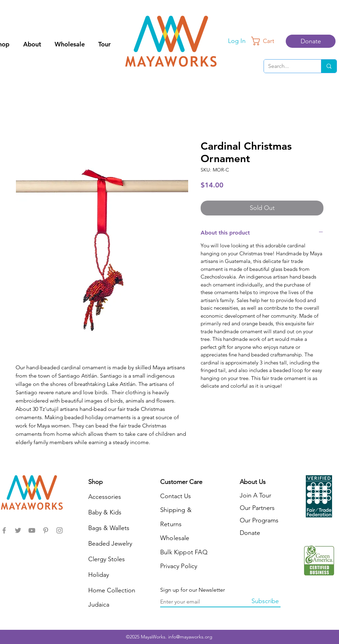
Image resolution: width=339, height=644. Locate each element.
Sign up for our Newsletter (193, 590)
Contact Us (176, 496)
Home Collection (112, 590)
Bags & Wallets (109, 528)
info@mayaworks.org (190, 637)
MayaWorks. (154, 637)
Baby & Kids (105, 512)
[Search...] (287, 66)
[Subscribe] (265, 601)
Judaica (99, 605)
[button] (267, 41)
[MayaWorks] (4, 530)
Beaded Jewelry (110, 544)
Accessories (105, 497)
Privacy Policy (179, 566)
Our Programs (259, 520)
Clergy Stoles (107, 559)
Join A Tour (255, 495)
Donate (250, 533)
